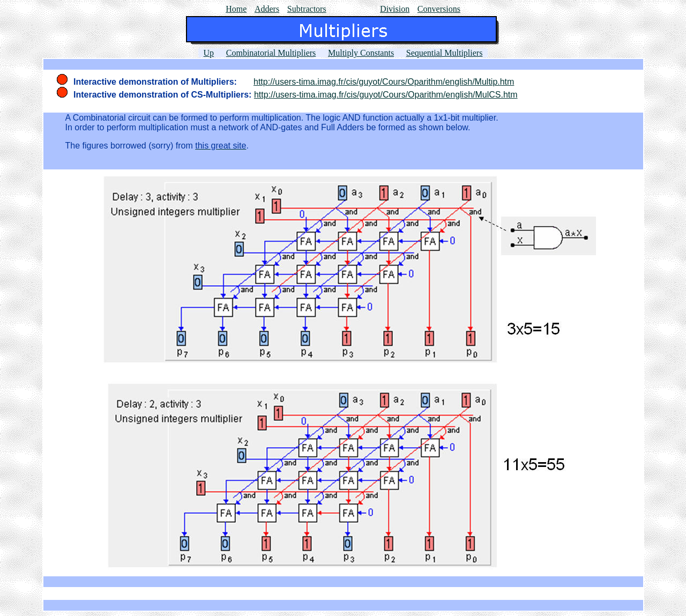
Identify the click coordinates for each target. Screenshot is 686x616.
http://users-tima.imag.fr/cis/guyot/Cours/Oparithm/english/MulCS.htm (386, 95)
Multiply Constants (361, 53)
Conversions (439, 9)
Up (209, 53)
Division (395, 9)
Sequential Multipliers (445, 53)
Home (236, 9)
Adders (267, 9)
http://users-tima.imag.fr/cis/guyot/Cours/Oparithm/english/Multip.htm (384, 82)
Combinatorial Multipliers (271, 53)
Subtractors (307, 9)
